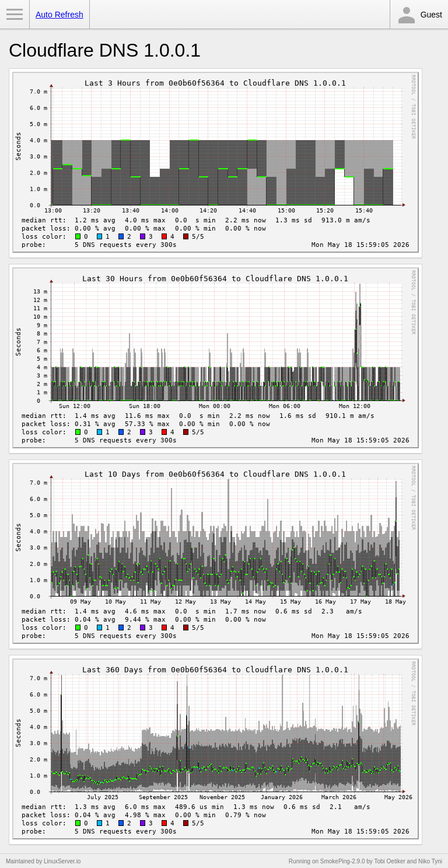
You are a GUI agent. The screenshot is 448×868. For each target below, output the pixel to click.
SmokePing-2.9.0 (343, 861)
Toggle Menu (15, 15)
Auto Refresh (60, 15)
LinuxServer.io (62, 861)
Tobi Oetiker (389, 861)
